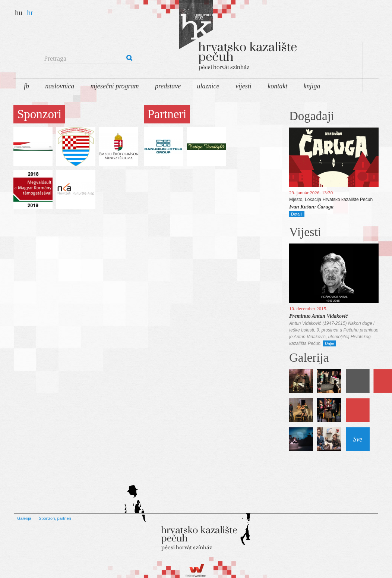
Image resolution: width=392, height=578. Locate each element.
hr (30, 12)
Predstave (168, 86)
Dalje (330, 343)
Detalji (297, 214)
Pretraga (55, 59)
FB (26, 86)
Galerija (24, 518)
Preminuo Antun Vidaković (318, 316)
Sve (358, 439)
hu (19, 12)
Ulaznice (208, 86)
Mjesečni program (115, 86)
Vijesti (244, 86)
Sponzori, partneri (55, 518)
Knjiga (312, 86)
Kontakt (277, 86)
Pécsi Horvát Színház (215, 37)
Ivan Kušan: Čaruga (311, 207)
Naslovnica (60, 86)
